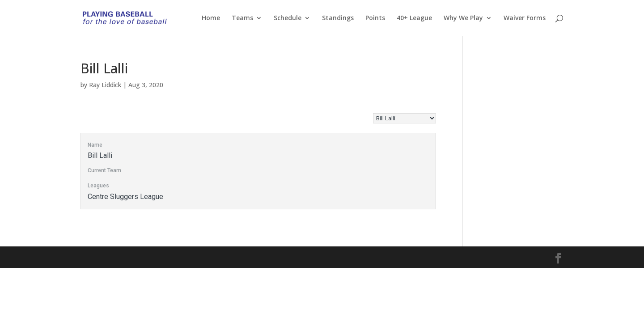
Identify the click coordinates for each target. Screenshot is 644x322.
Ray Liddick (105, 85)
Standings (338, 18)
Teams (242, 18)
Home (211, 18)
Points (375, 18)
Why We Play (463, 18)
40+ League (414, 18)
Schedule (288, 18)
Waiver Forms (525, 18)
